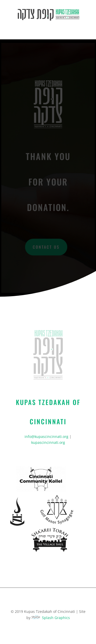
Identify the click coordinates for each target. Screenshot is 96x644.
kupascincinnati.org (48, 442)
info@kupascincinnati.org (46, 436)
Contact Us (46, 247)
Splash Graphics (56, 618)
